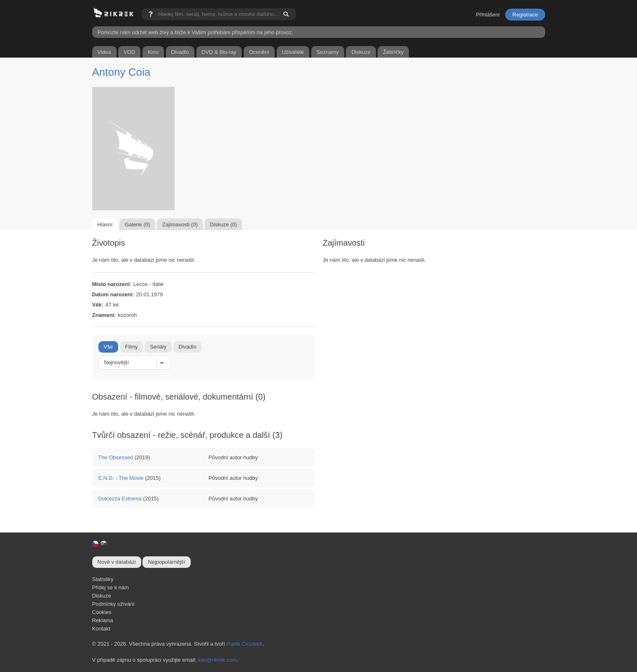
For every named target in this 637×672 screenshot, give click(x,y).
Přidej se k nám (111, 587)
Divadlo (188, 347)
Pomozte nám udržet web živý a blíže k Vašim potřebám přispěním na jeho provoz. (196, 32)
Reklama (103, 620)
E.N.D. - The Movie (121, 478)
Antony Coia (121, 72)
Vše (108, 347)
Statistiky (103, 579)
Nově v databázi (117, 562)
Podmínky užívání (113, 604)
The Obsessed (116, 457)
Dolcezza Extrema (120, 499)
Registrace (525, 15)
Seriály (158, 347)
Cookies (102, 612)
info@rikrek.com (217, 660)
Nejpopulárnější (166, 562)
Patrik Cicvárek (244, 644)
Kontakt (101, 629)
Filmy (132, 347)
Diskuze (102, 596)
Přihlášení (488, 15)
